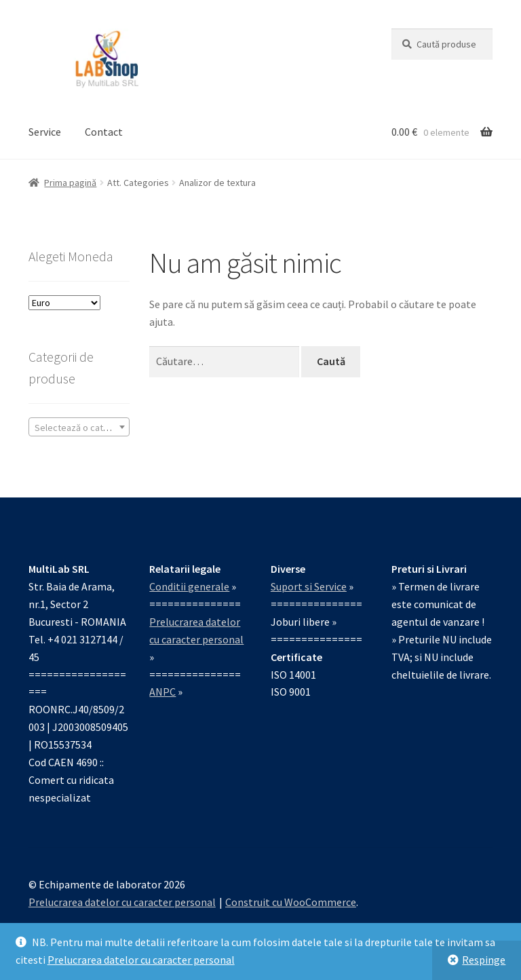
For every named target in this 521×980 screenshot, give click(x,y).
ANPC (162, 692)
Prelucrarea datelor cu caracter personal (141, 960)
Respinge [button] (484, 960)
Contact (104, 132)
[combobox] (79, 427)
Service (45, 132)
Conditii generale (189, 586)
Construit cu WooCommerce (291, 902)
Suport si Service (309, 586)
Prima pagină (70, 183)
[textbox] (79, 428)
